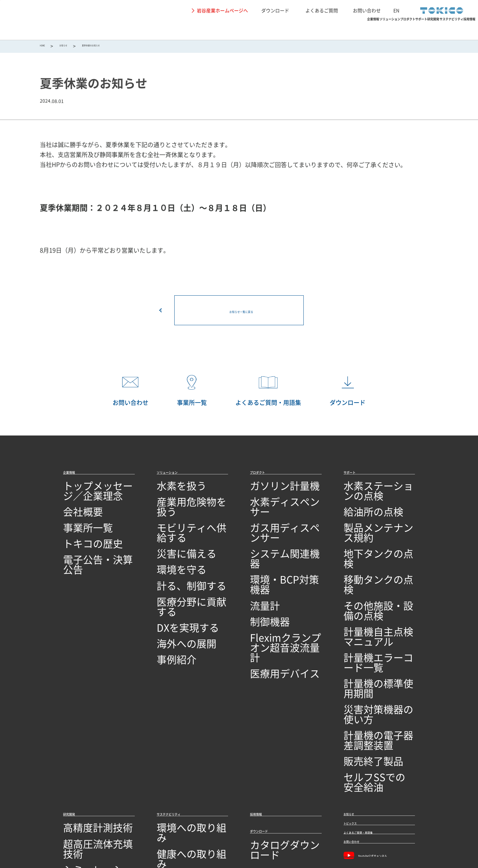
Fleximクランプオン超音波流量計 (285, 588)
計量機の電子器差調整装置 (375, 623)
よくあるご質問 (322, 10)
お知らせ (77, 47)
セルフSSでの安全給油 (371, 649)
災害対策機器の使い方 (370, 610)
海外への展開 (173, 597)
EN (396, 10)
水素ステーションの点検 (373, 494)
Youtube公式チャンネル (377, 745)
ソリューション (203, 29)
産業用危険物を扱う (181, 507)
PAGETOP (463, 453)
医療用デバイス (269, 604)
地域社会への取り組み (183, 719)
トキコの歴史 (79, 533)
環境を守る (170, 546)
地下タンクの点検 (365, 533)
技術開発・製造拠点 (87, 783)
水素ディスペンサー (274, 507)
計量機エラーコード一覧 (373, 584)
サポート (303, 29)
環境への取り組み (178, 693)
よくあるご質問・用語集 (376, 710)
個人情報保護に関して (95, 834)
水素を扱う (170, 494)
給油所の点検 (359, 507)
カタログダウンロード (277, 717)
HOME (46, 47)
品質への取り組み (84, 796)
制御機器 (261, 571)
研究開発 (345, 29)
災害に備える (173, 533)
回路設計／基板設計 (87, 732)
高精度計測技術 (82, 693)
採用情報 (454, 29)
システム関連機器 (271, 533)
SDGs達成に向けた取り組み (190, 732)
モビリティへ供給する (183, 520)
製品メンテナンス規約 (370, 520)
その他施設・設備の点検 (373, 558)
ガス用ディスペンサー (277, 520)
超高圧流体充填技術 (87, 706)
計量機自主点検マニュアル (375, 571)
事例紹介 (167, 610)
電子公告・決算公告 (87, 546)
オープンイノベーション (92, 771)
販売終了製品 (359, 636)
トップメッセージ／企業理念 (98, 494)
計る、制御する (175, 558)
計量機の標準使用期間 (370, 597)
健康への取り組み (178, 706)
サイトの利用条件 (46, 834)
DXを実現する (173, 584)
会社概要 (74, 507)
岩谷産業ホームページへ (222, 10)
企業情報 (151, 29)
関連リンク (137, 834)
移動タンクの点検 (365, 546)
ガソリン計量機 (269, 494)
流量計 (258, 558)
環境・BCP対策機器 (274, 546)
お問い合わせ (367, 10)
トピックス (358, 693)
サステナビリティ (400, 29)
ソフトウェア (79, 745)
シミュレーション (84, 719)
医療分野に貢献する (181, 571)
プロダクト (257, 29)
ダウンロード (275, 10)
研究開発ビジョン (84, 758)
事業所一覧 (76, 520)
